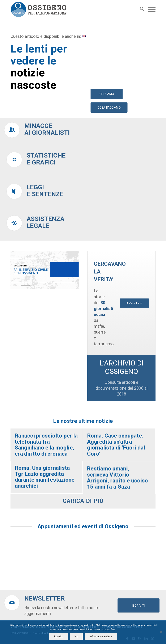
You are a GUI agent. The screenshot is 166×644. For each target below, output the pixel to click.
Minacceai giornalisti (47, 129)
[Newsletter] (12, 603)
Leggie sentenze (45, 191)
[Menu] (150, 10)
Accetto (58, 636)
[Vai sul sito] (134, 303)
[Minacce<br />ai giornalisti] (12, 130)
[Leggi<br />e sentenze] (14, 191)
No (76, 636)
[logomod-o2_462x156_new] (39, 10)
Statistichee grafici (46, 159)
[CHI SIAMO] (107, 94)
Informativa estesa (101, 636)
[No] (161, 632)
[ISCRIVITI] (139, 605)
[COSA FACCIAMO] (109, 108)
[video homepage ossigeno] (45, 270)
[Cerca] (140, 10)
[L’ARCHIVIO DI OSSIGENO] (121, 378)
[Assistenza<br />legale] (14, 223)
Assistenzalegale (46, 222)
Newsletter (44, 598)
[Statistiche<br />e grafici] (14, 160)
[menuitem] (140, 10)
